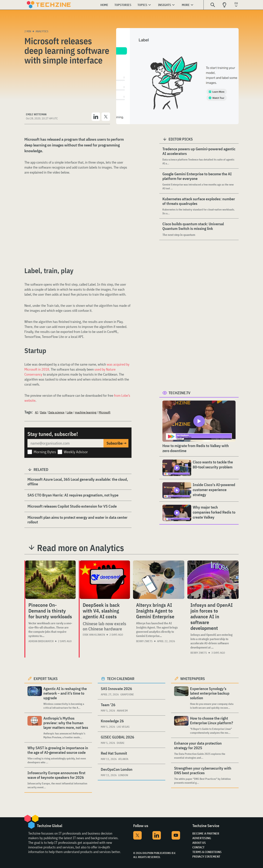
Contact (198, 847)
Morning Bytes (45, 452)
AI (36, 412)
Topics (142, 5)
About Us (199, 843)
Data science (56, 412)
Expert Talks (46, 679)
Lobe (70, 412)
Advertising (202, 838)
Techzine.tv (179, 393)
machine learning (86, 412)
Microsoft (105, 412)
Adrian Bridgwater (41, 641)
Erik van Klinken (94, 635)
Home (104, 5)
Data (43, 412)
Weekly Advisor (76, 452)
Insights (165, 5)
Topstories (123, 5)
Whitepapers (193, 679)
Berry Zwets (144, 641)
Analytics (42, 31)
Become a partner (206, 833)
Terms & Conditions (207, 852)
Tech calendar (121, 679)
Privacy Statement (206, 856)
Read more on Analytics (81, 548)
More (186, 5)
